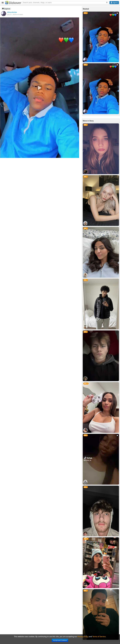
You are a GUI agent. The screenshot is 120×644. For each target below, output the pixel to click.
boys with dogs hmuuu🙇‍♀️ (91, 541)
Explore (6, 9)
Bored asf (86, 283)
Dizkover (13, 3)
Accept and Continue (60, 640)
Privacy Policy (83, 637)
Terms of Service (99, 637)
